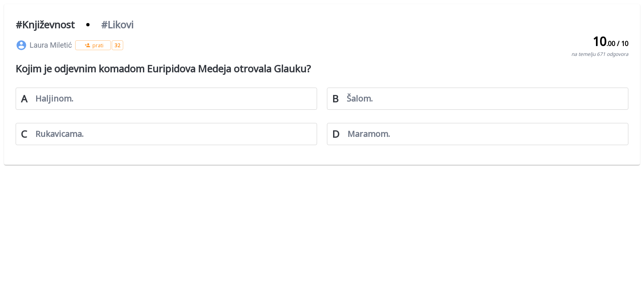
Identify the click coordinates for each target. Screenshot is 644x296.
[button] (93, 45)
